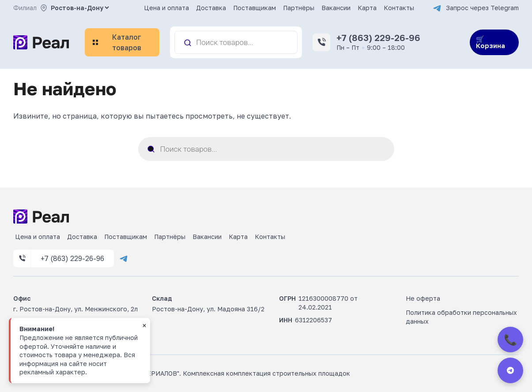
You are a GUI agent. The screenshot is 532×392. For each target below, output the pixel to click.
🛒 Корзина (490, 42)
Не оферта (423, 298)
